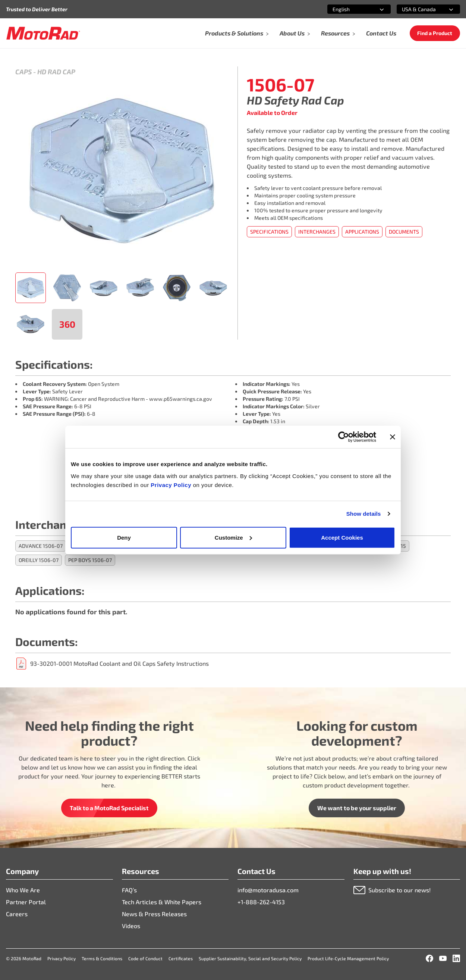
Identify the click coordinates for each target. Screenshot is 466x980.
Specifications (269, 232)
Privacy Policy (172, 485)
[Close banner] (393, 437)
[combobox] (350, 9)
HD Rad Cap (56, 72)
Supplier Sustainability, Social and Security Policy (250, 958)
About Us (295, 33)
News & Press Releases (154, 914)
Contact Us (381, 33)
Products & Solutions (237, 33)
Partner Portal (26, 902)
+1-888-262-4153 (261, 902)
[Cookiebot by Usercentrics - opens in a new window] (344, 437)
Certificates (181, 958)
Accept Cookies (342, 537)
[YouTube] (443, 958)
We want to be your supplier (357, 808)
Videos (131, 926)
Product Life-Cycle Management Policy (348, 958)
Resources (338, 33)
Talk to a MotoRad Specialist (109, 808)
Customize (233, 537)
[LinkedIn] (456, 958)
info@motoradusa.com (268, 890)
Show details (364, 514)
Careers (17, 914)
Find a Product (435, 33)
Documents (404, 232)
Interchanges (317, 232)
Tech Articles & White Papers (162, 902)
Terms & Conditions (102, 958)
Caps (23, 72)
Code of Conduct (145, 958)
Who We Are (23, 890)
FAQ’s (129, 890)
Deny (124, 537)
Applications (362, 232)
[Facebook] (429, 958)
